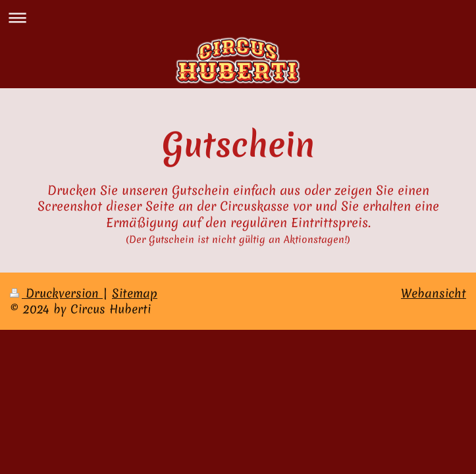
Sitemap (135, 293)
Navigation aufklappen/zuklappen (238, 17)
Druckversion (56, 293)
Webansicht (434, 293)
